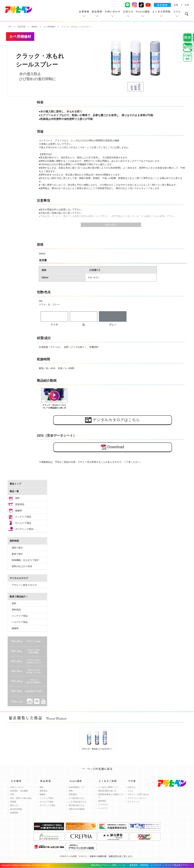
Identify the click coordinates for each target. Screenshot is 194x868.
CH (187, 5)
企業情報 (84, 11)
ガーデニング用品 (24, 529)
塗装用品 (20, 504)
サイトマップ (133, 802)
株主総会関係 (16, 809)
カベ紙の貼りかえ (77, 798)
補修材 (19, 511)
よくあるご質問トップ (108, 787)
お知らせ (128, 11)
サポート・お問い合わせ (138, 794)
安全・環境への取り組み (21, 798)
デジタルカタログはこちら (112, 420)
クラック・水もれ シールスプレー (97, 739)
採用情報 (162, 5)
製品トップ (15, 484)
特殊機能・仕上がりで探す (25, 560)
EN (176, 5)
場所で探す (17, 548)
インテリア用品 (23, 517)
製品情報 (97, 11)
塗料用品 (16, 610)
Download (112, 447)
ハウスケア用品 (20, 622)
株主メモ (14, 805)
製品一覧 (14, 491)
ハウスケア (103, 805)
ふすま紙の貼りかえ (78, 802)
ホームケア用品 (23, 523)
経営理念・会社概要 (19, 791)
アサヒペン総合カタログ (24, 585)
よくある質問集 (161, 11)
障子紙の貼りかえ (77, 805)
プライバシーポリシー (137, 798)
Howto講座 (143, 11)
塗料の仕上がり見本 (22, 566)
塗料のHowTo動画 (77, 809)
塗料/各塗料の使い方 (107, 791)
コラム (177, 11)
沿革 (12, 794)
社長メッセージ (17, 787)
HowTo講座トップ (77, 787)
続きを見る (111, 225)
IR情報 (13, 802)
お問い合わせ (113, 11)
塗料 (17, 498)
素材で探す (17, 554)
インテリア (103, 808)
